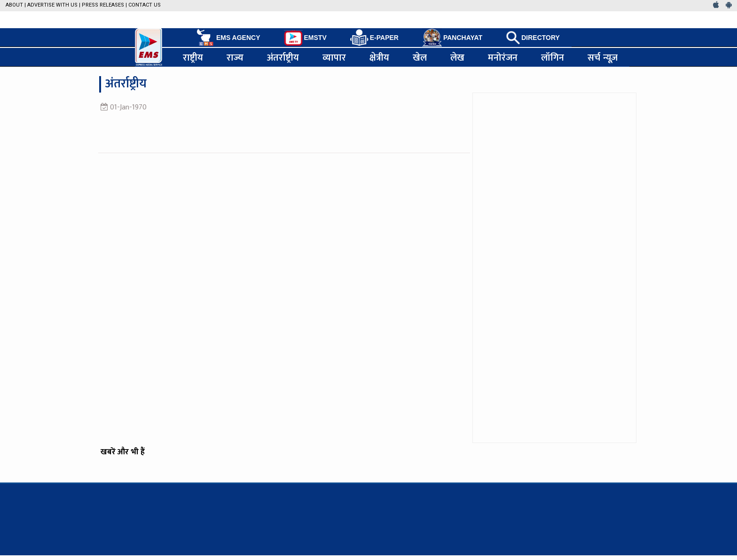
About (14, 5)
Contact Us (145, 5)
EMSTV (305, 38)
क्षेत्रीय (379, 57)
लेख (457, 57)
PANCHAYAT (452, 38)
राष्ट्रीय (193, 57)
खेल (420, 57)
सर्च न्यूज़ (603, 57)
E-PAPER (374, 38)
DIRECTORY (533, 38)
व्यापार (334, 57)
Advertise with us (52, 5)
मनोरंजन (503, 57)
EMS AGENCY (228, 38)
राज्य (235, 57)
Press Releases (103, 5)
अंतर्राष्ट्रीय (283, 57)
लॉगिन (553, 57)
